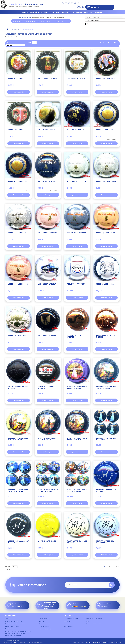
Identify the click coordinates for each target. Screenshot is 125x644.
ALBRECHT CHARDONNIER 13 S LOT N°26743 (106, 439)
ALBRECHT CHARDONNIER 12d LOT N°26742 (77, 439)
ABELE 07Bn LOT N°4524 (76, 79)
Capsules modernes (25, 17)
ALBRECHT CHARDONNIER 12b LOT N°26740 (18, 439)
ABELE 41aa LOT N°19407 (18, 181)
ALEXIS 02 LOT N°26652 (47, 541)
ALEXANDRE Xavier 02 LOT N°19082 (106, 491)
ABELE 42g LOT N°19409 (106, 233)
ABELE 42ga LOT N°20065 (18, 284)
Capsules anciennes (38, 17)
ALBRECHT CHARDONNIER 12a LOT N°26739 (106, 388)
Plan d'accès (42, 621)
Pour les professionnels (94, 624)
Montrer (8, 567)
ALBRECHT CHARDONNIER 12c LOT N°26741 (48, 439)
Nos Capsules (77, 12)
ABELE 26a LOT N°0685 (47, 130)
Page (29, 42)
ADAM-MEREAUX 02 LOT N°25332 (106, 336)
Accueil (25, 12)
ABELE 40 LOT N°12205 (76, 130)
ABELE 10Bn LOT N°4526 (18, 130)
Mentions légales (44, 626)
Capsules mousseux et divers (55, 17)
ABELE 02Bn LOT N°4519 (18, 79)
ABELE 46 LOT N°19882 (17, 336)
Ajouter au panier (19, 92)
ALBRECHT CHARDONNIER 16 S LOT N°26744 (18, 491)
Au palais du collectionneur (14, 621)
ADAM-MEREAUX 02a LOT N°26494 (18, 388)
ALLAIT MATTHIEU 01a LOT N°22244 (105, 542)
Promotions (55, 12)
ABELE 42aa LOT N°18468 (106, 181)
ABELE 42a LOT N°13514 (76, 181)
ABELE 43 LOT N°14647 (47, 284)
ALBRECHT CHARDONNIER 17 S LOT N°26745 (48, 491)
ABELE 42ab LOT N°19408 (18, 233)
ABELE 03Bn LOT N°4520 (47, 79)
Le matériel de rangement (93, 12)
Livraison (8, 629)
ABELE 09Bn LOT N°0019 (106, 79)
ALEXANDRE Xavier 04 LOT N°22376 (19, 542)
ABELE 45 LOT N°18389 (105, 284)
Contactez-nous (44, 619)
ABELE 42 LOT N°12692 (47, 181)
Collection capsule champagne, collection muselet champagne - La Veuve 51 (18, 632)
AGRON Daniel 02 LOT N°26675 (46, 388)
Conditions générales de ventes (15, 624)
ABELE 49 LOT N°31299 (47, 336)
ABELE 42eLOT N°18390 (76, 233)
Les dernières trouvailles (39, 12)
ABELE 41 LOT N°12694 (105, 130)
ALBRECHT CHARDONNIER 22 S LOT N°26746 (77, 491)
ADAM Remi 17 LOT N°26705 (74, 336)
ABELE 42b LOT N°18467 (47, 233)
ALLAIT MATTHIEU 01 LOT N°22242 (77, 542)
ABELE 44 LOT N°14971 (76, 284)
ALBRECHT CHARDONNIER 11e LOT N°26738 (77, 388)
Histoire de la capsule (12, 626)
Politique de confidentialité (13, 636)
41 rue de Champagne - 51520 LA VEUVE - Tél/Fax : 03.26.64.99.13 (24, 642)
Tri (7, 42)
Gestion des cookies (45, 629)
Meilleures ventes (44, 624)
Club (88, 621)
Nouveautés (66, 12)
